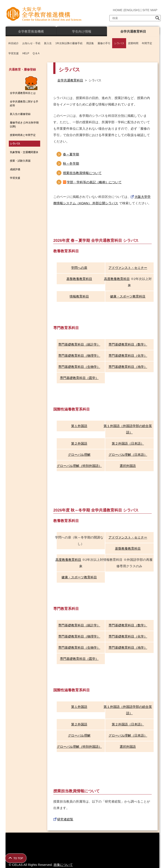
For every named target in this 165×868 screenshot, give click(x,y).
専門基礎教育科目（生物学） (79, 367)
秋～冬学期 (71, 163)
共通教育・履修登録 (22, 69)
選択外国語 (128, 466)
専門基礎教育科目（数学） (128, 344)
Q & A (36, 53)
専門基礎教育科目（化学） (128, 356)
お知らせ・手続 (31, 43)
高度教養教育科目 (117, 279)
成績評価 (15, 169)
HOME (118, 10)
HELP (26, 53)
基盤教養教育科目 (79, 279)
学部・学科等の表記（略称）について (94, 182)
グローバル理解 (79, 455)
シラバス (119, 43)
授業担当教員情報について (82, 173)
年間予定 (147, 43)
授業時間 (133, 43)
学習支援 (14, 53)
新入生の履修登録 (20, 114)
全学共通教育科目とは (23, 93)
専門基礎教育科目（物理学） (79, 356)
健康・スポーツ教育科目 (128, 296)
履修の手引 (104, 43)
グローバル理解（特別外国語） (79, 466)
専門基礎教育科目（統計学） (79, 344)
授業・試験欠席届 (20, 161)
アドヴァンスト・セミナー (128, 268)
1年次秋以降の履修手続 (69, 43)
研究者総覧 (65, 819)
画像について (63, 865)
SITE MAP (150, 10)
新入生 (48, 43)
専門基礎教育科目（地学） (128, 367)
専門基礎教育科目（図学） (79, 378)
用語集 (90, 43)
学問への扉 (79, 268)
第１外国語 (79, 426)
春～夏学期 (71, 154)
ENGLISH (131, 10)
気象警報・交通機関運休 (24, 152)
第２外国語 (79, 443)
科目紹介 (14, 43)
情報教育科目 (79, 296)
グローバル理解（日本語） (128, 455)
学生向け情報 (82, 31)
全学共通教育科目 (133, 31)
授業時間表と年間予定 (23, 135)
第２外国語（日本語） (128, 443)
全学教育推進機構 (31, 31)
